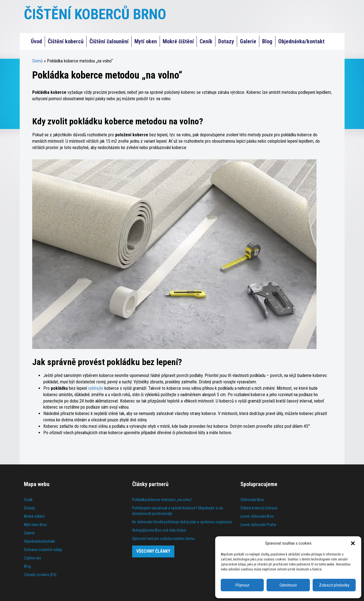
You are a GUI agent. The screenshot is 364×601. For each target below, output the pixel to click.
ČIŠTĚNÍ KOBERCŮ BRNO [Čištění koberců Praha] (95, 14)
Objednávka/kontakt (301, 41)
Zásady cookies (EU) (40, 575)
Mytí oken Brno (35, 525)
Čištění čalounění (109, 41)
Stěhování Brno (252, 500)
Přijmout (242, 585)
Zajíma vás (32, 558)
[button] (353, 543)
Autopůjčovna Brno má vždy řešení (159, 530)
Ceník (206, 41)
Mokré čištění (178, 41)
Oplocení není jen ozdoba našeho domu (163, 539)
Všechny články (153, 551)
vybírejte (96, 388)
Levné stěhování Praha (258, 525)
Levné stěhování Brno (257, 516)
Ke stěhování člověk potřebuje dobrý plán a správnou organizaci (182, 522)
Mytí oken (146, 41)
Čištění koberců (66, 41)
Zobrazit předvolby (334, 585)
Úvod (36, 41)
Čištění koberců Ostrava (259, 508)
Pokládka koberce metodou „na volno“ (162, 500)
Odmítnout (288, 585)
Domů (37, 61)
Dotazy (226, 41)
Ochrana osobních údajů (43, 550)
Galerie (248, 41)
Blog (267, 41)
